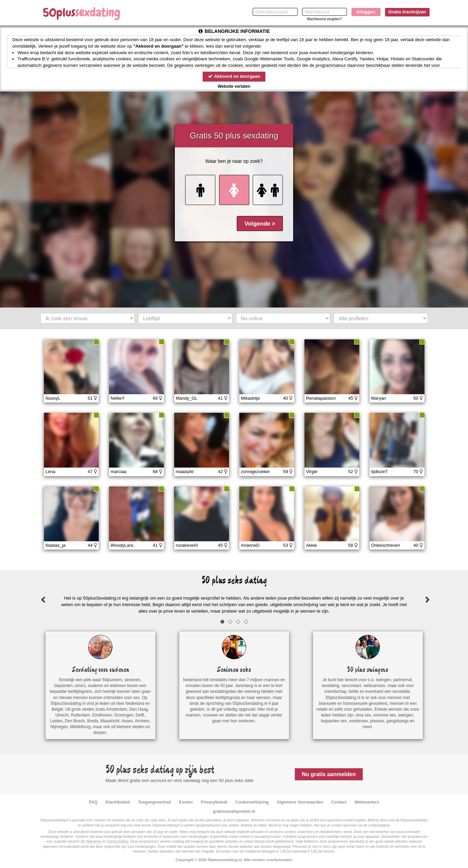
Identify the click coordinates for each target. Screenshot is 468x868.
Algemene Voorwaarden (300, 802)
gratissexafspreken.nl (234, 811)
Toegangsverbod (154, 802)
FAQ (93, 802)
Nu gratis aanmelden (329, 774)
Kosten (186, 802)
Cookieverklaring (252, 802)
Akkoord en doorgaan (234, 76)
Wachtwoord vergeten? (324, 19)
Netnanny (94, 841)
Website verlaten (234, 86)
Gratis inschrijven (407, 12)
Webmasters (367, 802)
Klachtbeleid (118, 802)
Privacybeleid (214, 802)
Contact (339, 802)
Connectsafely (118, 841)
